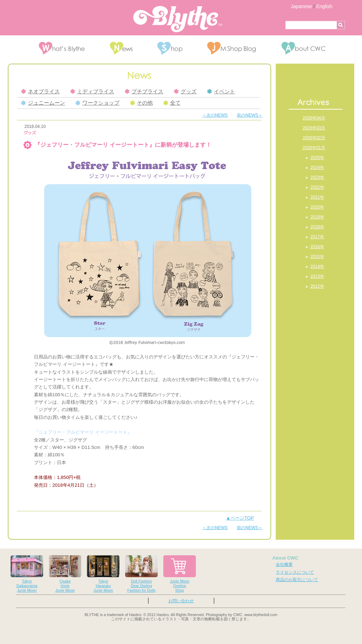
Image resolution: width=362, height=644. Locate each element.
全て (172, 103)
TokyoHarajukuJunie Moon (103, 574)
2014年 (317, 267)
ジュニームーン (43, 103)
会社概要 (284, 564)
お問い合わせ (181, 601)
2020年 (317, 207)
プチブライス (144, 92)
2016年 (317, 247)
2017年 (317, 237)
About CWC (285, 558)
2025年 (317, 158)
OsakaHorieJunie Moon (65, 574)
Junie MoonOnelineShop (180, 574)
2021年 (317, 197)
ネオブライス (40, 92)
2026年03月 (314, 128)
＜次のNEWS (215, 115)
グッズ (185, 92)
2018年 (317, 227)
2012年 (317, 286)
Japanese (301, 6)
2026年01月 (314, 148)
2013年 (317, 276)
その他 (141, 103)
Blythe (178, 19)
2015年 (317, 257)
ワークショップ (98, 103)
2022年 (317, 187)
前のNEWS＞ (250, 115)
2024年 (317, 168)
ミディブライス (92, 92)
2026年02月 (314, 138)
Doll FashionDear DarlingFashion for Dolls (141, 574)
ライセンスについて (295, 572)
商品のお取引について (297, 580)
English (324, 6)
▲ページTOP (240, 518)
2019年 (317, 217)
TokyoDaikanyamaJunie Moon (27, 574)
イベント (221, 92)
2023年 (317, 177)
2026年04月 (314, 118)
